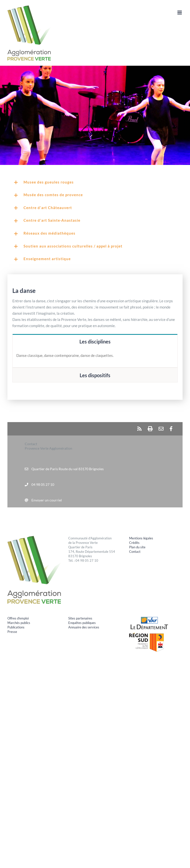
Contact (135, 552)
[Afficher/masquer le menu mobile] (180, 13)
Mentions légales (141, 538)
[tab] (95, 341)
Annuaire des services (84, 627)
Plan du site (137, 547)
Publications (16, 627)
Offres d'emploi (18, 618)
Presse (12, 632)
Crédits (134, 543)
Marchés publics (19, 623)
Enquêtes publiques (82, 623)
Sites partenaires (80, 618)
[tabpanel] (95, 358)
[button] (95, 183)
